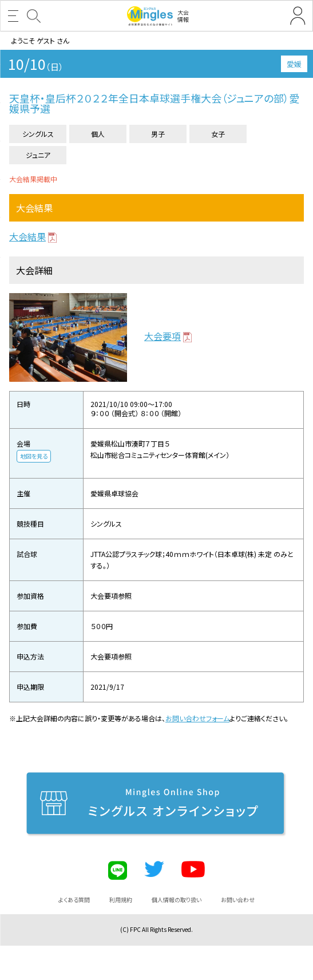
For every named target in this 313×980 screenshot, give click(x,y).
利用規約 (121, 900)
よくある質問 (74, 900)
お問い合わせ (238, 900)
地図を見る (34, 456)
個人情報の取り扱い (177, 900)
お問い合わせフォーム (197, 718)
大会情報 (158, 16)
